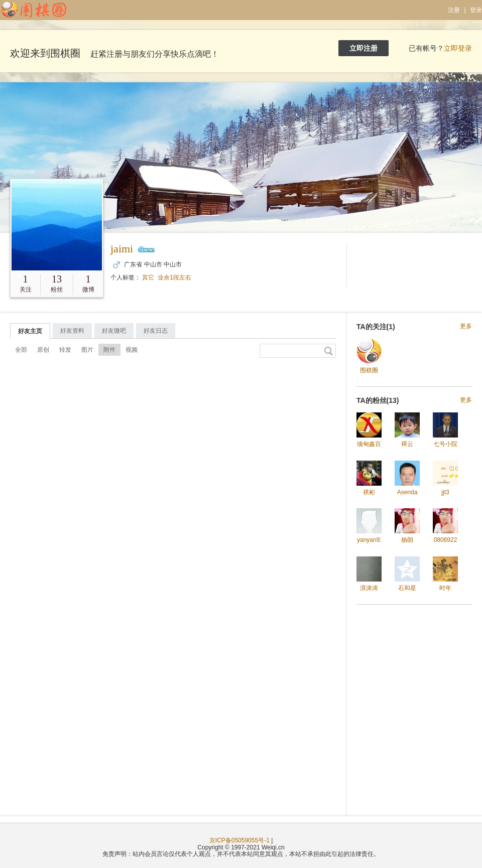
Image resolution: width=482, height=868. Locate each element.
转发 (65, 350)
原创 (43, 350)
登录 (476, 10)
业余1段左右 (174, 277)
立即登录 (458, 48)
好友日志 (156, 331)
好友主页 (30, 331)
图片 (87, 350)
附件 (109, 350)
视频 (132, 350)
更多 (466, 326)
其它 (148, 277)
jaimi (122, 249)
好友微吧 (114, 331)
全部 (21, 350)
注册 (454, 10)
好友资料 (72, 331)
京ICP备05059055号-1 (239, 840)
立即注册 (364, 48)
